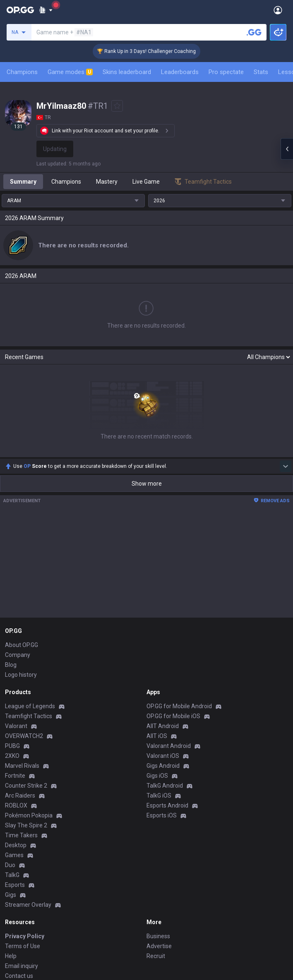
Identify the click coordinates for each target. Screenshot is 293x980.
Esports (15, 799)
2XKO (12, 670)
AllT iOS (157, 650)
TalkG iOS (159, 709)
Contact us (19, 890)
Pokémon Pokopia (29, 729)
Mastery (107, 182)
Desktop (16, 759)
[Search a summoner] (254, 32)
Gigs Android (163, 680)
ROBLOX (16, 719)
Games (14, 769)
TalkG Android (165, 700)
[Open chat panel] (287, 149)
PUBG (12, 660)
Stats (261, 72)
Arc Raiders (20, 709)
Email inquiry (22, 880)
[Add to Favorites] (117, 106)
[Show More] (46, 10)
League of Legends (30, 620)
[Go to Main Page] (20, 10)
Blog (11, 579)
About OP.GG (22, 559)
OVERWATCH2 (24, 650)
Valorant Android (169, 660)
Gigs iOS (157, 690)
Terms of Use (23, 860)
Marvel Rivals (22, 680)
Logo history (21, 589)
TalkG (12, 789)
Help (11, 870)
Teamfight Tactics (29, 630)
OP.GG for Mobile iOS (173, 630)
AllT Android (163, 640)
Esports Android (167, 719)
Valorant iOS (163, 670)
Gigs (11, 809)
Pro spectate (226, 72)
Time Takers (21, 749)
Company (18, 569)
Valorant (16, 640)
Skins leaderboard (127, 72)
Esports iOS (162, 729)
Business (158, 850)
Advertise (159, 860)
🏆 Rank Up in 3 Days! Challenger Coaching (156, 51)
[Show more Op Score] (286, 380)
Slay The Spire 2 (26, 739)
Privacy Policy (25, 850)
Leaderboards (180, 72)
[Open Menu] (278, 10)
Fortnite (15, 690)
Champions (22, 72)
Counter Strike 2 (26, 700)
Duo (10, 779)
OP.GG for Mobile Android (179, 620)
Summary (23, 182)
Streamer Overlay (28, 819)
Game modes (70, 72)
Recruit (156, 870)
